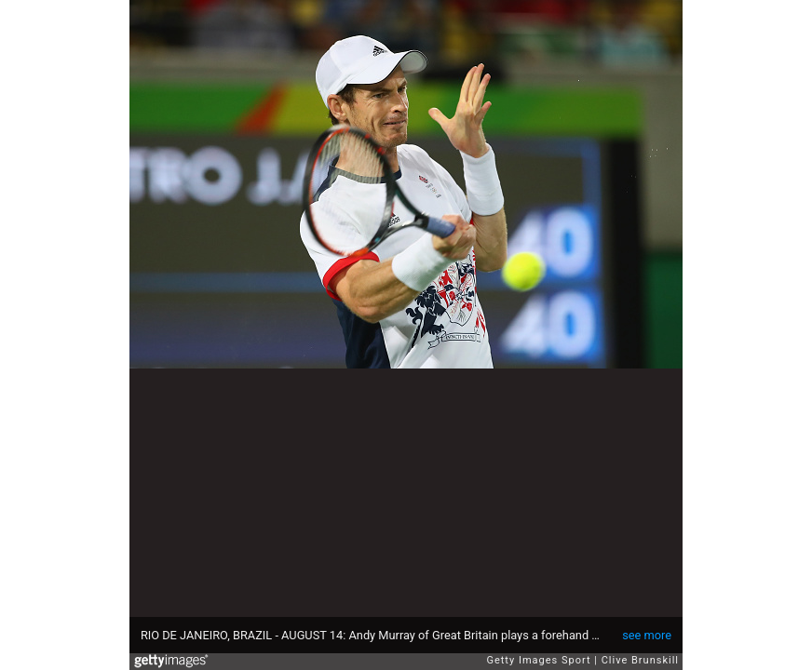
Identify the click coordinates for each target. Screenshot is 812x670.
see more (647, 635)
